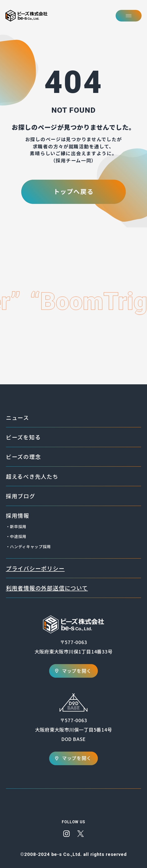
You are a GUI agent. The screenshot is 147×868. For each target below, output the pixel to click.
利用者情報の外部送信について (47, 588)
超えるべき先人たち (32, 476)
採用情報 (18, 515)
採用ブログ (21, 496)
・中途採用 (16, 536)
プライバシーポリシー (35, 568)
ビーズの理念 (23, 456)
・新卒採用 (16, 527)
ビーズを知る (23, 437)
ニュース (18, 417)
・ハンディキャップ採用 (28, 547)
